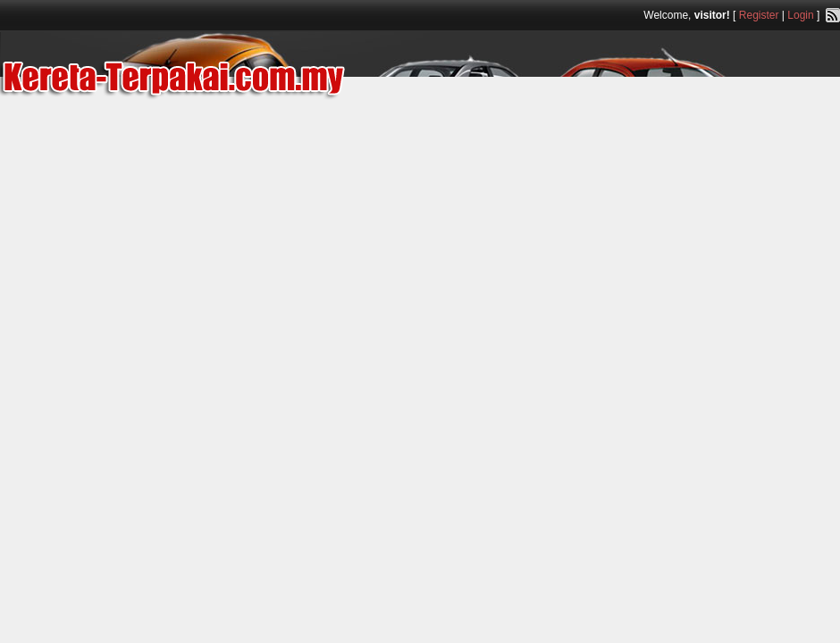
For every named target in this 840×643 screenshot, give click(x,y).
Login (800, 15)
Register (759, 15)
